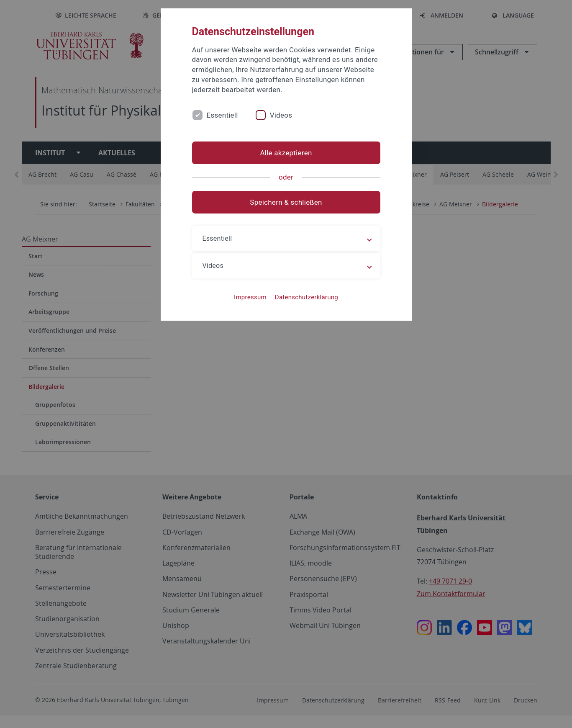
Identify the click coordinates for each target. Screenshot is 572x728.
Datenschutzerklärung (307, 297)
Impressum (250, 297)
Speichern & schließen (286, 202)
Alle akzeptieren (286, 153)
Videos (281, 115)
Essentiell (222, 115)
